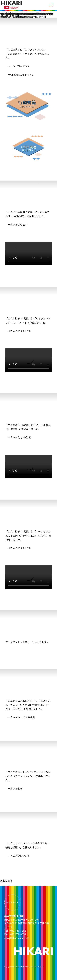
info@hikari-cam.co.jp (17, 938)
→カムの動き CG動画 (18, 331)
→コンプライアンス (18, 66)
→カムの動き (14, 788)
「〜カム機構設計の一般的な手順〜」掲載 (35, 14)
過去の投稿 (6, 881)
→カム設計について (18, 856)
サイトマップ (12, 903)
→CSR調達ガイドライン (20, 74)
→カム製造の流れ (16, 224)
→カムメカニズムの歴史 (20, 717)
